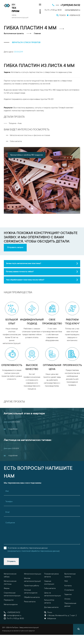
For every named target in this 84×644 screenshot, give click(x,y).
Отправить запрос (15, 248)
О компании (69, 590)
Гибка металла (50, 588)
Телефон (9, 502)
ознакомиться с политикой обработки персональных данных (34, 551)
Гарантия (68, 595)
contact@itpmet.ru (73, 10)
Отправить (11, 561)
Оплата (67, 599)
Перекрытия (9, 600)
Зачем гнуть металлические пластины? (24, 264)
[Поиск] (79, 629)
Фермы (7, 588)
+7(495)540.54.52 (70, 5)
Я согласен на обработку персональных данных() (34, 550)
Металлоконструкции (33, 574)
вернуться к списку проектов (22, 43)
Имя (7, 491)
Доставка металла (51, 607)
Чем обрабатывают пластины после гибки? (25, 280)
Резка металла (30, 602)
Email (7, 512)
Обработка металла (32, 597)
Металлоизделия (11, 605)
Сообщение (10, 523)
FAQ (66, 581)
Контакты (68, 586)
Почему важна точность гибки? (20, 272)
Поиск (48, 613)
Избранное (50, 619)
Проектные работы (31, 586)
